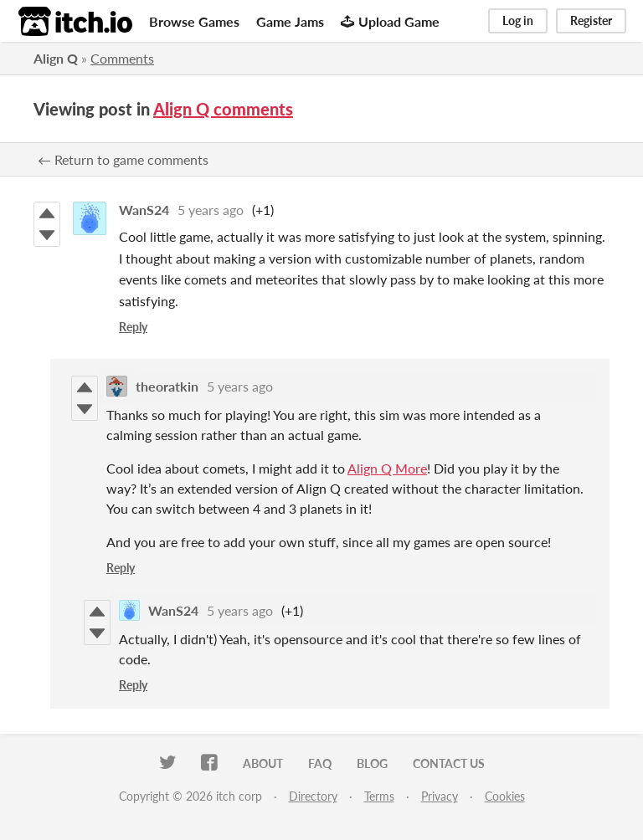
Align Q (56, 58)
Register (591, 20)
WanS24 (144, 210)
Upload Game (390, 21)
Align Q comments (223, 109)
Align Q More (387, 468)
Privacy (440, 796)
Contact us (449, 763)
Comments (122, 58)
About (263, 763)
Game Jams (290, 21)
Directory (313, 796)
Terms (379, 796)
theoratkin (167, 386)
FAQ (320, 763)
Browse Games (194, 21)
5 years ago (211, 210)
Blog (372, 763)
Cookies (505, 796)
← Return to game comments (123, 159)
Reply (133, 327)
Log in (518, 20)
